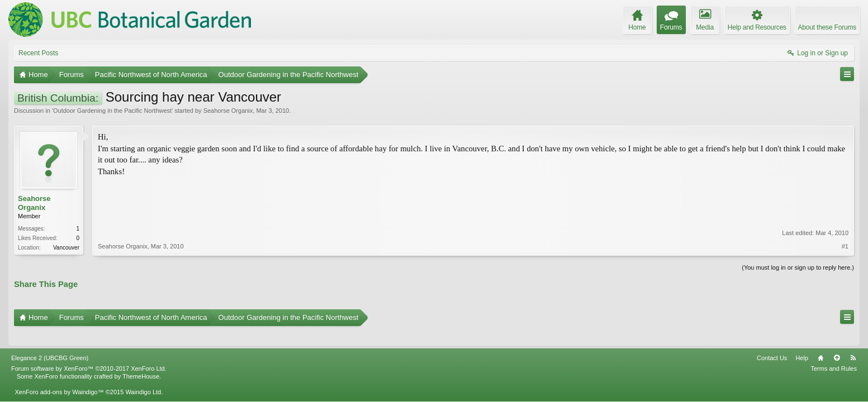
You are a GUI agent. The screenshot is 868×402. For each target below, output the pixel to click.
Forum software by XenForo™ (89, 353)
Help (802, 343)
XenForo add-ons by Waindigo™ (59, 377)
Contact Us (772, 343)
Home (820, 343)
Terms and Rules (834, 353)
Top (837, 343)
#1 (845, 208)
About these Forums (827, 27)
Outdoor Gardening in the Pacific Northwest (112, 111)
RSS (853, 343)
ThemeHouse (141, 361)
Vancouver (66, 248)
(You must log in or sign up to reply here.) (798, 266)
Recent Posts (38, 53)
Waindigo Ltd (143, 377)
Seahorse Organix (228, 111)
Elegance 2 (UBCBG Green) (50, 343)
